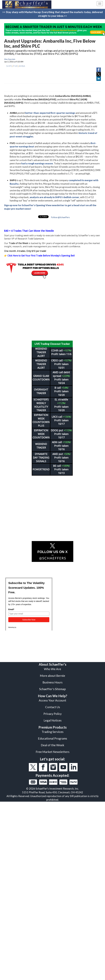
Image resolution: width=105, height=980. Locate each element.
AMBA (22, 66)
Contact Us (53, 707)
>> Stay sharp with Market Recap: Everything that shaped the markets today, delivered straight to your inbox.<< (53, 14)
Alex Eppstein (10, 59)
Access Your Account (53, 700)
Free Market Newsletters (53, 752)
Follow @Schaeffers (60, 217)
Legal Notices (53, 720)
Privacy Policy (53, 714)
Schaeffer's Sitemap (53, 689)
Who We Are (53, 669)
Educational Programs (53, 738)
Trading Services (53, 732)
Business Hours (53, 682)
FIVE (15, 66)
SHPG (9, 66)
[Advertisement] (50, 310)
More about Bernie (53, 676)
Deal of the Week (53, 745)
